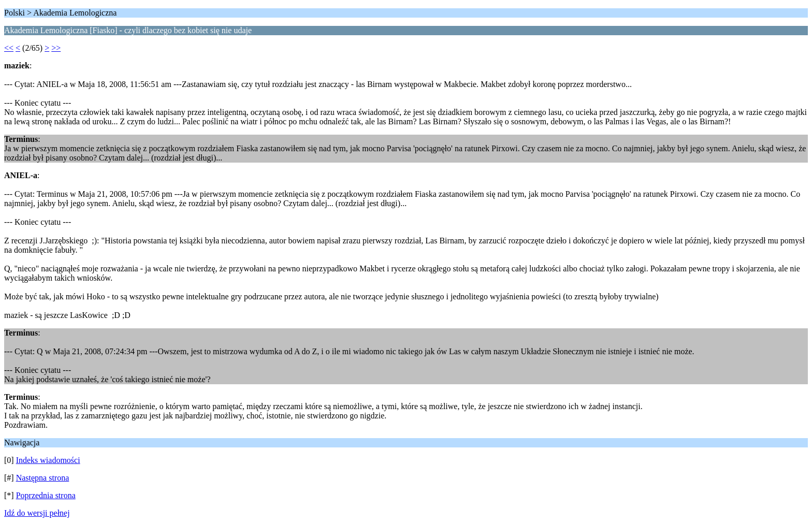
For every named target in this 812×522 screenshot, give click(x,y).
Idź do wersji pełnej (37, 513)
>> (56, 48)
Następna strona (43, 478)
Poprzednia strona (46, 495)
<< (9, 48)
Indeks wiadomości (48, 460)
